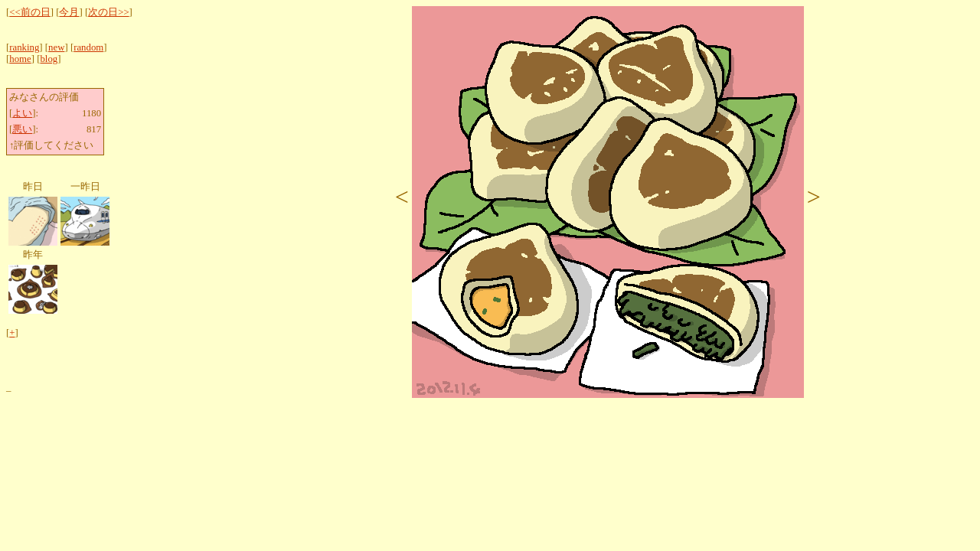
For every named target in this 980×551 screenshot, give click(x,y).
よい (22, 113)
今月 (69, 12)
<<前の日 (29, 12)
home (20, 59)
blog (49, 59)
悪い (22, 129)
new (56, 47)
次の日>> (108, 12)
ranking (24, 47)
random (88, 47)
